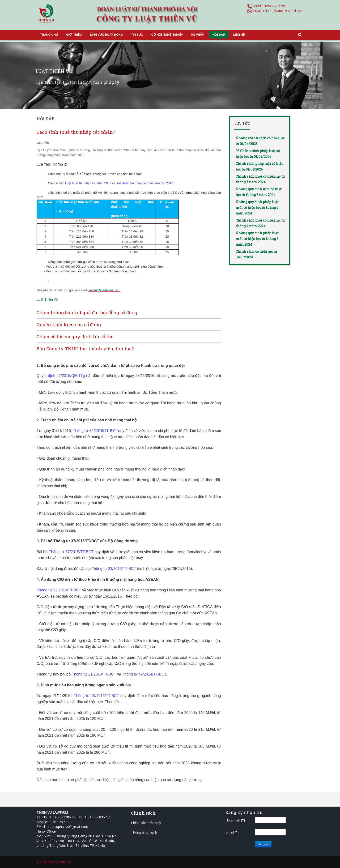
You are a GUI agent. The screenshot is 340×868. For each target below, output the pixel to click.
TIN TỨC (137, 35)
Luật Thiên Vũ (47, 299)
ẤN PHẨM (198, 35)
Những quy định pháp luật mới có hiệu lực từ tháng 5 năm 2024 (257, 207)
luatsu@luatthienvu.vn (104, 290)
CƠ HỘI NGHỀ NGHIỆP (167, 35)
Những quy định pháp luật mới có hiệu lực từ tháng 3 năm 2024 (257, 239)
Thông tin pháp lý (144, 832)
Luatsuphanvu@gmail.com (283, 11)
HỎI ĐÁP (219, 35)
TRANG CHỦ (49, 35)
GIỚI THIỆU (74, 35)
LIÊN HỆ (239, 35)
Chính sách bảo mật (146, 823)
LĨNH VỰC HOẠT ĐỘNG (106, 35)
